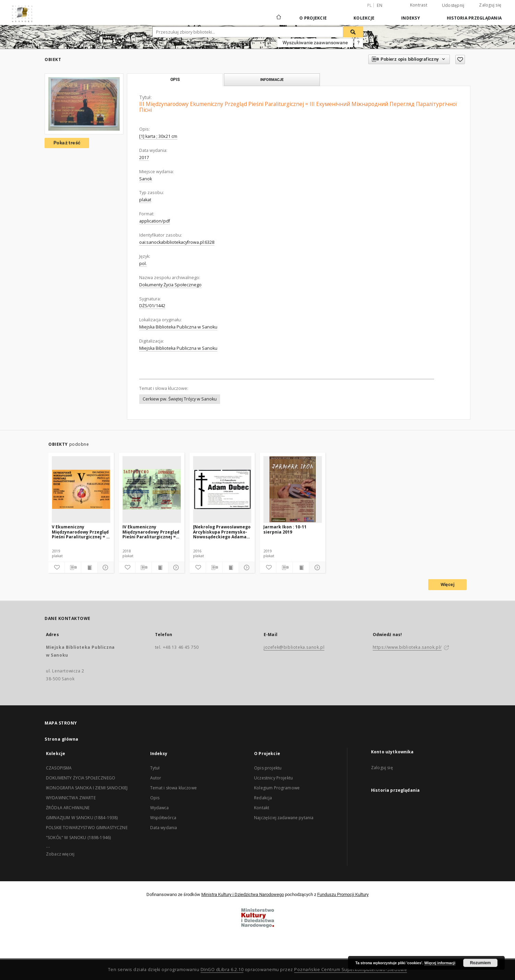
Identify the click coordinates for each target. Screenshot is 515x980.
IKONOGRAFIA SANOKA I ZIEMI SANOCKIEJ (87, 788)
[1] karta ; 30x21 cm (158, 136)
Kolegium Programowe (277, 788)
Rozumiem (481, 963)
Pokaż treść (67, 143)
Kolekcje (364, 18)
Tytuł (155, 768)
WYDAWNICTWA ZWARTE (71, 798)
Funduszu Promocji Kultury (343, 894)
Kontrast (419, 5)
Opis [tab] (175, 80)
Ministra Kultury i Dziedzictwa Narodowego (243, 894)
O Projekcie (313, 18)
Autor (156, 778)
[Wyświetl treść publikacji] (89, 567)
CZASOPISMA (59, 768)
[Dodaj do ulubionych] (460, 59)
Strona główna (62, 739)
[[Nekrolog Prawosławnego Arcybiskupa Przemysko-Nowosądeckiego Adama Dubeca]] (222, 489)
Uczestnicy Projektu (273, 778)
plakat (145, 200)
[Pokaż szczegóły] (105, 567)
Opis (155, 798)
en (380, 5)
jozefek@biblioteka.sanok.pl (294, 647)
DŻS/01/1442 (152, 306)
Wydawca (160, 808)
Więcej (447, 584)
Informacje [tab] (272, 80)
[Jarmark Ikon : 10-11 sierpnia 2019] (293, 489)
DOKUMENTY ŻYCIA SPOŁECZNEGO (81, 778)
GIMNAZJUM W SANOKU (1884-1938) (82, 818)
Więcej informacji (440, 963)
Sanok (146, 179)
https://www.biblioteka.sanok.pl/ (407, 647)
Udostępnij (453, 5)
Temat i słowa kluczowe (173, 788)
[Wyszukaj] (353, 32)
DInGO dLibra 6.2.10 (222, 970)
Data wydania (164, 828)
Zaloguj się (490, 5)
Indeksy (411, 18)
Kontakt (262, 808)
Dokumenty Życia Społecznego (170, 285)
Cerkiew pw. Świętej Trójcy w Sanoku (180, 399)
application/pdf (155, 221)
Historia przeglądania (474, 18)
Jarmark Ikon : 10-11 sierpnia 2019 (285, 529)
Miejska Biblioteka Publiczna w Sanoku (178, 327)
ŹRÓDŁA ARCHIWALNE (68, 808)
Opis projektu (268, 768)
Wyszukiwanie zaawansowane (315, 43)
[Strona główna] (278, 18)
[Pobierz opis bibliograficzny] (73, 567)
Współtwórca (163, 818)
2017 (144, 158)
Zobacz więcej (60, 854)
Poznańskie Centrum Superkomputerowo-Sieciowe (351, 970)
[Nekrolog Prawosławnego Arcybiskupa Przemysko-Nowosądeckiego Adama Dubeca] (222, 532)
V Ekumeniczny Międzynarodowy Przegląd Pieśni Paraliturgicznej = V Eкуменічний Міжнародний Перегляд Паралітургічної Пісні (80, 532)
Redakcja (263, 798)
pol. (143, 264)
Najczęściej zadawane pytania (284, 818)
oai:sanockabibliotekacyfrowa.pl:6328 (177, 242)
